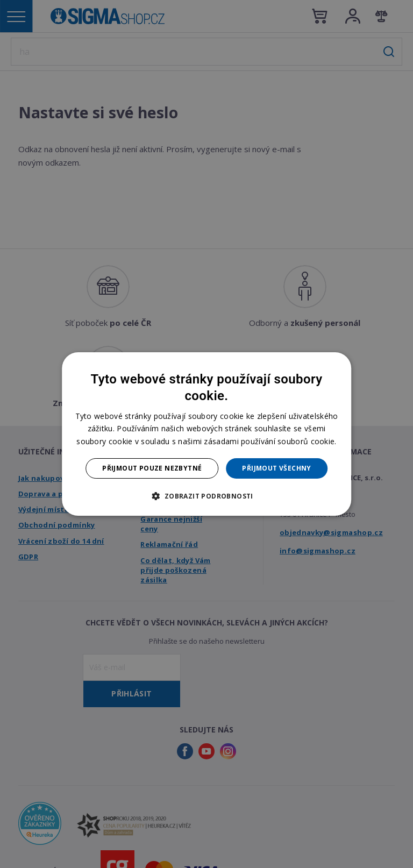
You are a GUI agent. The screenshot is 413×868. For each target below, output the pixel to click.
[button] (206, 496)
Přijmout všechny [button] (276, 468)
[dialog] (206, 434)
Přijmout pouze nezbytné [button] (152, 468)
